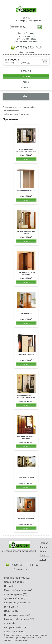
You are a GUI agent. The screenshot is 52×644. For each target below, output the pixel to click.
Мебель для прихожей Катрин (26, 232)
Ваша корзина (12, 60)
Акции (26, 82)
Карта (43, 560)
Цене (34, 107)
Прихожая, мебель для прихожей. (26, 437)
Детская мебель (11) (15, 599)
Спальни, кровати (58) (16, 594)
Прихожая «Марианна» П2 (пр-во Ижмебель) (26, 396)
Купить (26, 159)
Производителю (12, 111)
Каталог (26, 76)
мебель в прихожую (26, 518)
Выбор (6, 114)
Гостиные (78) (11, 607)
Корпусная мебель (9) (15, 627)
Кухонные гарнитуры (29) (17, 578)
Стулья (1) (9, 623)
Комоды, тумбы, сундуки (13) (19, 619)
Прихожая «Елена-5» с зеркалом (26, 273)
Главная (26, 71)
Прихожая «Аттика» (26, 477)
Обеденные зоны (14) (15, 582)
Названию (25, 107)
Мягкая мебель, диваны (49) (19, 590)
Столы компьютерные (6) (17, 615)
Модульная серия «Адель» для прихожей (26, 150)
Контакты (26, 88)
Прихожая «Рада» (26, 313)
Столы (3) (9, 586)
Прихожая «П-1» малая (26, 190)
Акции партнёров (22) (15, 632)
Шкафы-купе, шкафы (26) (17, 603)
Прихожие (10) (12, 611)
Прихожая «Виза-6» (26, 354)
